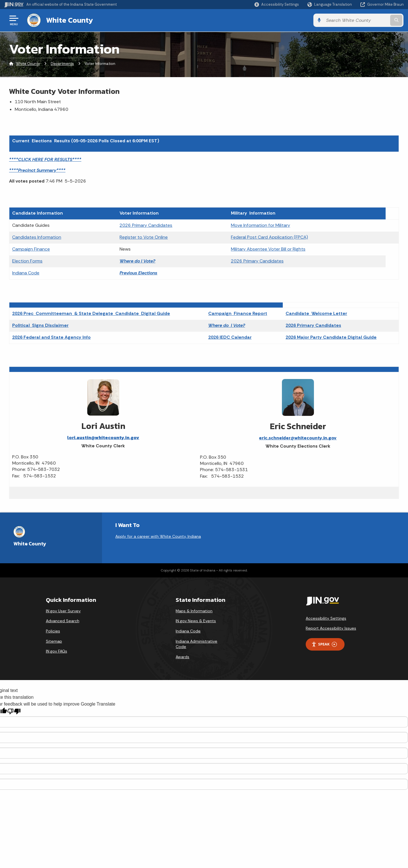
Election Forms (27, 261)
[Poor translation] (14, 711)
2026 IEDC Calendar (230, 337)
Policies (53, 631)
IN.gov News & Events (196, 621)
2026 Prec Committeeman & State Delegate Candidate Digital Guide (91, 313)
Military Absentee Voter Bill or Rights (268, 249)
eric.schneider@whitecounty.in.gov (298, 438)
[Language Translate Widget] (330, 5)
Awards (182, 657)
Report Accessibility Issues (331, 628)
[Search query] (358, 20)
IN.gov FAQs (57, 651)
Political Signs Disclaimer (40, 325)
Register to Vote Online (144, 237)
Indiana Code (26, 273)
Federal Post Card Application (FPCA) (269, 237)
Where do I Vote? (137, 261)
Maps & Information (194, 611)
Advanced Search (63, 621)
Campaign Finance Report (238, 313)
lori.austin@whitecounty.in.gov (103, 437)
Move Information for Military (261, 225)
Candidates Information (37, 237)
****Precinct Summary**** (37, 170)
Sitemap (54, 641)
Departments (62, 64)
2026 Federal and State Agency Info (51, 337)
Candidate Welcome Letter (316, 313)
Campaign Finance (31, 249)
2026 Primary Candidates (146, 225)
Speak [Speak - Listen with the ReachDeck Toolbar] (324, 644)
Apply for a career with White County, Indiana (158, 536)
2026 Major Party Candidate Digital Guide (331, 337)
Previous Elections (138, 273)
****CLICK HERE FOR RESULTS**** (45, 159)
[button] (277, 4)
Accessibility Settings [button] (326, 618)
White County (69, 20)
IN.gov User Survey (63, 611)
